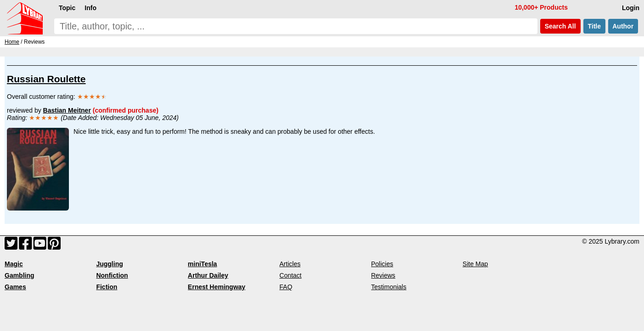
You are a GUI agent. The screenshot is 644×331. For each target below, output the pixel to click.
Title (594, 26)
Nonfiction (112, 275)
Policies (382, 264)
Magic (14, 264)
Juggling (109, 264)
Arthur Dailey (208, 275)
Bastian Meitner (67, 110)
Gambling (20, 275)
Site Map (475, 264)
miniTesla (203, 264)
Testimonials (389, 287)
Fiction (107, 287)
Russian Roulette (46, 79)
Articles (290, 264)
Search (560, 26)
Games (15, 287)
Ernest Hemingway (217, 287)
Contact (290, 275)
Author (623, 26)
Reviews (383, 275)
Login (631, 8)
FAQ (286, 287)
